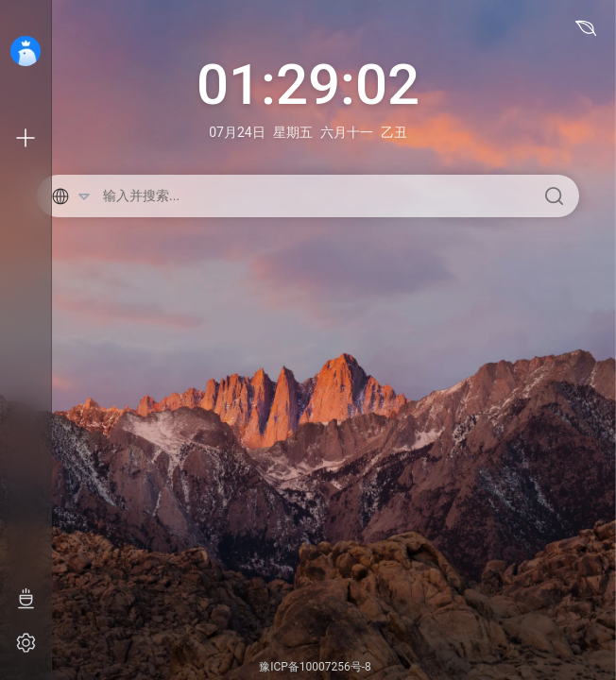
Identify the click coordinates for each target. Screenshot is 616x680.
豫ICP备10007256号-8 (315, 667)
